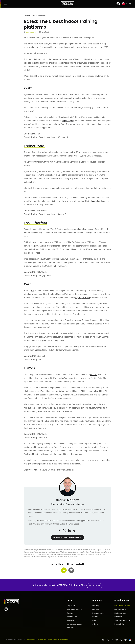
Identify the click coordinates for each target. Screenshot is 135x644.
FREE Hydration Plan (122, 605)
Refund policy (32, 639)
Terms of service (54, 639)
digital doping (68, 121)
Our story (96, 605)
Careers (95, 616)
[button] (130, 4)
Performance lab (98, 612)
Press (94, 620)
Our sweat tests (120, 609)
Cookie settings (65, 639)
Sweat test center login (123, 620)
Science (95, 623)
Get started (95, 585)
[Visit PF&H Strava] (122, 639)
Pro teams (118, 616)
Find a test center (121, 612)
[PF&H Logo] (68, 4)
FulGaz (93, 375)
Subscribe (70, 620)
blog (92, 201)
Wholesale (71, 627)
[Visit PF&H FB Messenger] (127, 639)
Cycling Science (83, 298)
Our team (96, 609)
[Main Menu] (5, 4)
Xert (32, 291)
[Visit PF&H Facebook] (113, 639)
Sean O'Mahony (31, 32)
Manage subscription (74, 623)
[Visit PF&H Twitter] (109, 639)
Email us (70, 612)
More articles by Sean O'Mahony (67, 537)
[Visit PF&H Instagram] (105, 639)
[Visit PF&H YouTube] (118, 639)
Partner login (119, 623)
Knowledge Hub (30, 16)
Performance (43, 16)
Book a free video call (75, 609)
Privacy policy (42, 639)
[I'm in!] (118, 4)
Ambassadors (72, 616)
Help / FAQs (71, 605)
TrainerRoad (29, 156)
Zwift (60, 94)
